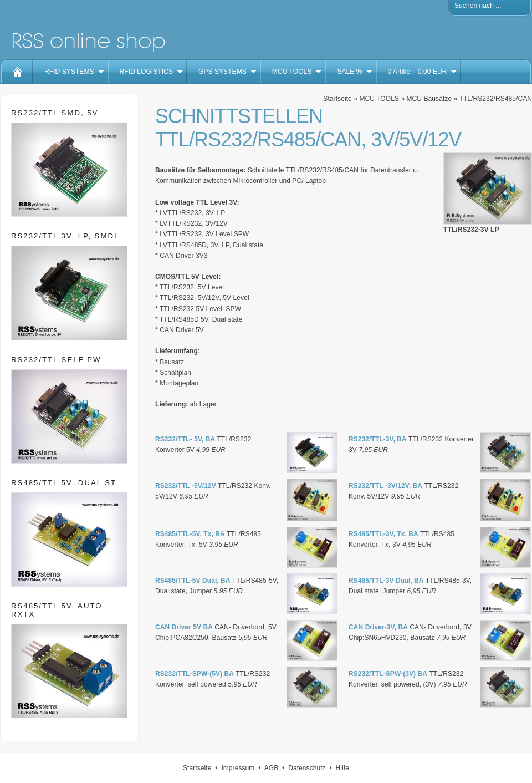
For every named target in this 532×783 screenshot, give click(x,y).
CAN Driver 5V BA (184, 627)
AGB (272, 768)
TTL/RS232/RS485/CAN (496, 99)
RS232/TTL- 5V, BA (185, 439)
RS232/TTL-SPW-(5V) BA (195, 674)
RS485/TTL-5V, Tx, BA (190, 534)
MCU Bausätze (429, 99)
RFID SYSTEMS (69, 72)
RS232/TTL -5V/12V (186, 486)
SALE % (349, 72)
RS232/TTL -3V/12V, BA (385, 486)
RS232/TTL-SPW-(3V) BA (388, 674)
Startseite (337, 99)
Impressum (238, 768)
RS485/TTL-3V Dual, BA (386, 581)
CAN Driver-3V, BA (378, 627)
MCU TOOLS (292, 72)
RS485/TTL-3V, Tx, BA (383, 534)
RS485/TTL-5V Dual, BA (193, 581)
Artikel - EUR (418, 72)
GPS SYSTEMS (222, 72)
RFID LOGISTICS (146, 72)
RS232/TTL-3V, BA (378, 439)
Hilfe (342, 768)
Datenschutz (307, 768)
